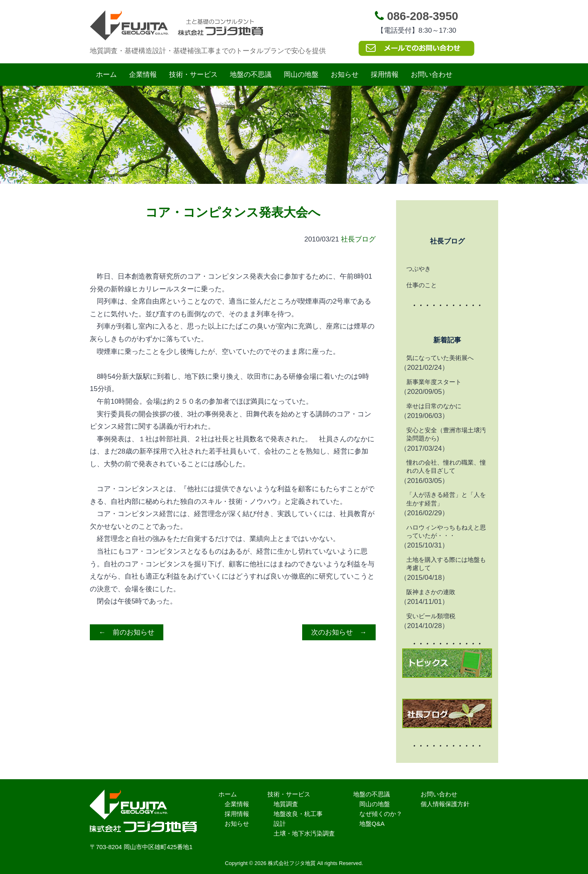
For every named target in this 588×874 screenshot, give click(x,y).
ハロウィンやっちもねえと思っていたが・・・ (446, 531)
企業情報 (143, 75)
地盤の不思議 (251, 75)
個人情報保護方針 (445, 804)
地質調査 (286, 804)
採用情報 (385, 75)
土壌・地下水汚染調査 (304, 833)
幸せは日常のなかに (434, 406)
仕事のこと (422, 285)
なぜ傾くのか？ (381, 814)
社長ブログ (358, 239)
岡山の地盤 (301, 75)
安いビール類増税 (431, 616)
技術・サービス (193, 75)
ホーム (106, 75)
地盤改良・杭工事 (298, 814)
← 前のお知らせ (127, 632)
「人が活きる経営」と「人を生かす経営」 (446, 499)
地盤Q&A (372, 824)
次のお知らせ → (339, 632)
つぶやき (419, 269)
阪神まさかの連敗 (431, 592)
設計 (280, 824)
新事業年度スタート (434, 382)
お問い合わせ (432, 75)
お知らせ (345, 75)
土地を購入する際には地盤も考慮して (446, 564)
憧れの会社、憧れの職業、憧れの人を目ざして (446, 466)
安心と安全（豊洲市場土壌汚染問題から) (446, 434)
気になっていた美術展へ (440, 358)
